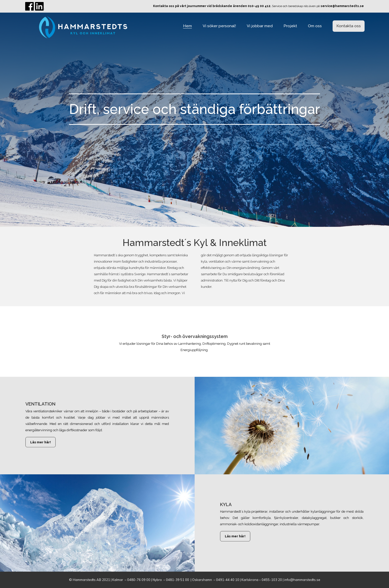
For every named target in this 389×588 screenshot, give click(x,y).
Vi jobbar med (260, 26)
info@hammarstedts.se (302, 580)
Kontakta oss (349, 26)
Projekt (290, 26)
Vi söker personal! (219, 26)
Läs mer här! (41, 442)
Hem (187, 26)
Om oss (315, 26)
